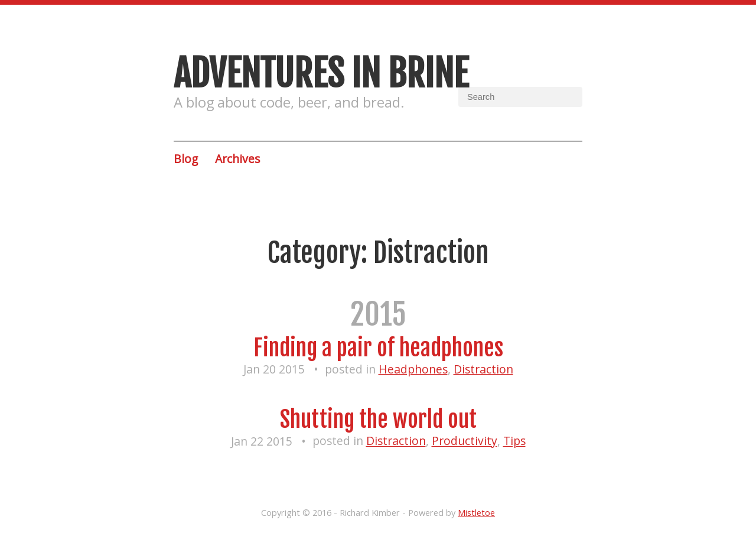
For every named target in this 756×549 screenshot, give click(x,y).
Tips (514, 441)
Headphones (413, 369)
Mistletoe (476, 512)
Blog (186, 159)
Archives (237, 159)
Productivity (465, 441)
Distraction (483, 369)
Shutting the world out (378, 419)
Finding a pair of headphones (378, 348)
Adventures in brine (321, 73)
